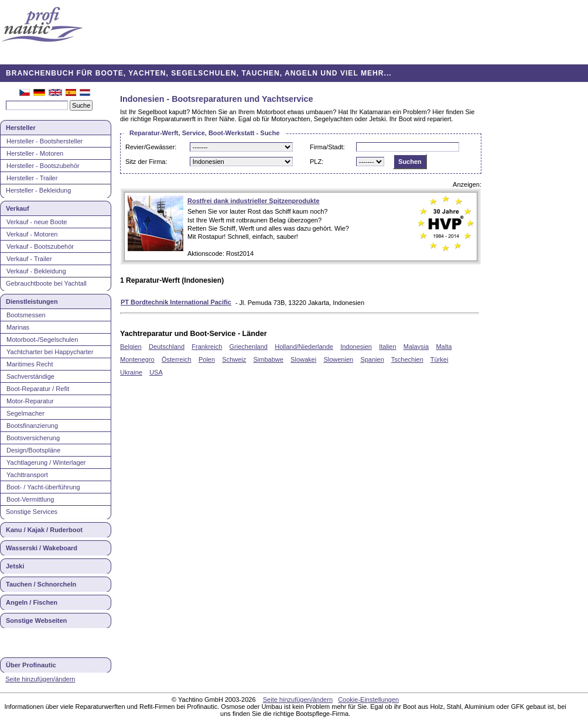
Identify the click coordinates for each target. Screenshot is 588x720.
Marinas (18, 327)
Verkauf (18, 208)
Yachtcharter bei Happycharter (50, 352)
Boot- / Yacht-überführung (43, 487)
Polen (207, 359)
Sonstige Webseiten (36, 620)
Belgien (131, 347)
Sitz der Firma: (146, 162)
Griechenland (249, 347)
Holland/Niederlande (304, 347)
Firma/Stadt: (327, 147)
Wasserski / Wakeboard (42, 548)
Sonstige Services (32, 512)
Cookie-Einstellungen (368, 700)
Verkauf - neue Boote (37, 222)
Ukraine (131, 372)
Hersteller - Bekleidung (38, 190)
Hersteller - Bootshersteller (45, 141)
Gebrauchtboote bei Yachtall (46, 283)
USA (156, 372)
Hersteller (21, 128)
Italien (387, 347)
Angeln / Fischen (32, 602)
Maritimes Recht (30, 364)
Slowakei (303, 359)
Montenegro (137, 359)
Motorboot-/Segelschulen (42, 340)
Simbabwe (269, 359)
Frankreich (207, 347)
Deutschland (167, 347)
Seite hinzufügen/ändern (40, 679)
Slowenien (338, 359)
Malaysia (416, 347)
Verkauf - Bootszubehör (40, 246)
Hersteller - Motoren (35, 153)
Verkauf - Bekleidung (36, 271)
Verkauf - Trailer (29, 259)
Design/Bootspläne (33, 450)
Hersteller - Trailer (32, 178)
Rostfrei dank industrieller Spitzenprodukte (254, 201)
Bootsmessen (26, 315)
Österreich (177, 359)
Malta (444, 347)
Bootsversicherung (33, 438)
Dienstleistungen (32, 301)
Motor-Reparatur (30, 401)
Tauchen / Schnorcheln (41, 584)
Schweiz (234, 359)
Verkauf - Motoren (32, 234)
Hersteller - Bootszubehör (43, 166)
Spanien (372, 359)
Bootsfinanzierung (32, 426)
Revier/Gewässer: (151, 147)
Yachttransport (27, 475)
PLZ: (317, 162)
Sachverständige (30, 376)
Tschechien (407, 359)
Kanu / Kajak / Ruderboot (44, 530)
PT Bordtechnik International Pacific (176, 302)
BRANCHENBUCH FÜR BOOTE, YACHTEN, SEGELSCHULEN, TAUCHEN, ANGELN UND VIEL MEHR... (199, 73)
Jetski (15, 566)
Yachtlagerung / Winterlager (46, 462)
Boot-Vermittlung (30, 499)
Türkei (440, 359)
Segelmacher (25, 413)
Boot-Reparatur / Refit (38, 389)
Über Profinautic (31, 665)
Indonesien (356, 347)
